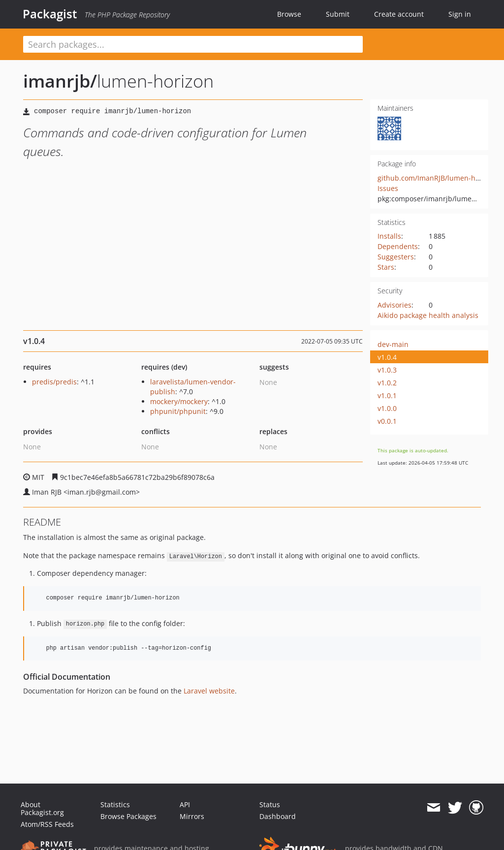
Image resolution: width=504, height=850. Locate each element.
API (185, 804)
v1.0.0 (387, 408)
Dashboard (278, 816)
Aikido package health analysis (428, 315)
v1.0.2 (387, 383)
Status (270, 804)
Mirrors (192, 816)
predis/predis (54, 382)
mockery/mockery (179, 401)
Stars (386, 267)
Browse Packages (128, 816)
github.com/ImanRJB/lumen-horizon (437, 178)
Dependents (398, 246)
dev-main (393, 344)
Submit (338, 14)
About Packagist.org (42, 808)
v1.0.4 (387, 357)
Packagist (50, 14)
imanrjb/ (60, 81)
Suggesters (396, 257)
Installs (389, 236)
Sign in (460, 14)
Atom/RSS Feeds (47, 824)
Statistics (115, 804)
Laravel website (209, 691)
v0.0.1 (387, 421)
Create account (399, 14)
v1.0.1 (387, 395)
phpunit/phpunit (178, 411)
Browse (289, 14)
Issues (388, 188)
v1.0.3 (387, 370)
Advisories (394, 305)
